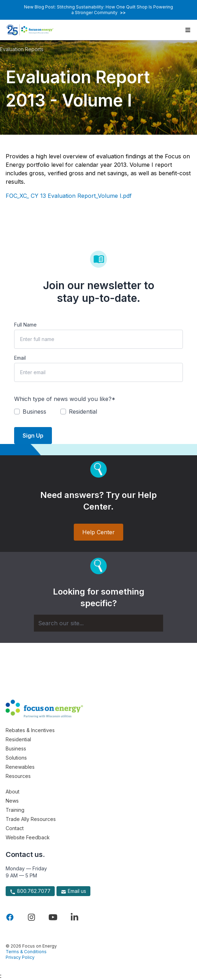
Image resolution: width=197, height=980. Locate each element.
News (12, 801)
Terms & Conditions (26, 952)
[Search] (98, 623)
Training (15, 810)
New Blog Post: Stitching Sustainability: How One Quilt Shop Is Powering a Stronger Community (98, 10)
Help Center (98, 532)
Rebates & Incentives (30, 730)
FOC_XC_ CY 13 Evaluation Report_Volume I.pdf (69, 196)
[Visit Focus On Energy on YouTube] (53, 917)
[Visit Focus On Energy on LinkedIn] (74, 917)
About (13, 792)
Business (16, 748)
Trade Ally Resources (31, 819)
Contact (15, 828)
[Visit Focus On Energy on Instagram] (31, 917)
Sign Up (33, 436)
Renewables (20, 767)
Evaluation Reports (22, 49)
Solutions (16, 758)
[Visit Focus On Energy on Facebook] (10, 917)
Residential (18, 739)
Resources (18, 776)
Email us (73, 891)
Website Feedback (28, 837)
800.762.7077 (30, 891)
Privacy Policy (20, 957)
